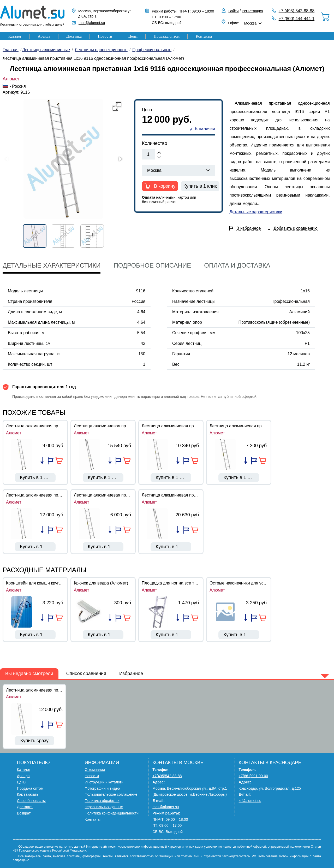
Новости (105, 36)
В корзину (164, 186)
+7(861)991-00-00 (253, 776)
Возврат (24, 813)
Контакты (204, 36)
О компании (95, 770)
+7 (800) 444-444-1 (297, 19)
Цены (133, 36)
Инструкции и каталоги (104, 782)
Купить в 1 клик (200, 186)
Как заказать (28, 794)
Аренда (44, 36)
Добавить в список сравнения (42, 461)
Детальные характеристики (256, 212)
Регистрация (253, 11)
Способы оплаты (31, 801)
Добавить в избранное (51, 461)
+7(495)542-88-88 (167, 776)
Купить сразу (34, 741)
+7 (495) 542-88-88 (297, 11)
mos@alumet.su (92, 23)
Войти (233, 11)
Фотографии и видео (102, 788)
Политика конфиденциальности (112, 813)
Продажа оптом (167, 36)
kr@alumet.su (250, 801)
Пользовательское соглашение (111, 794)
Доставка (74, 36)
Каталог (15, 36)
